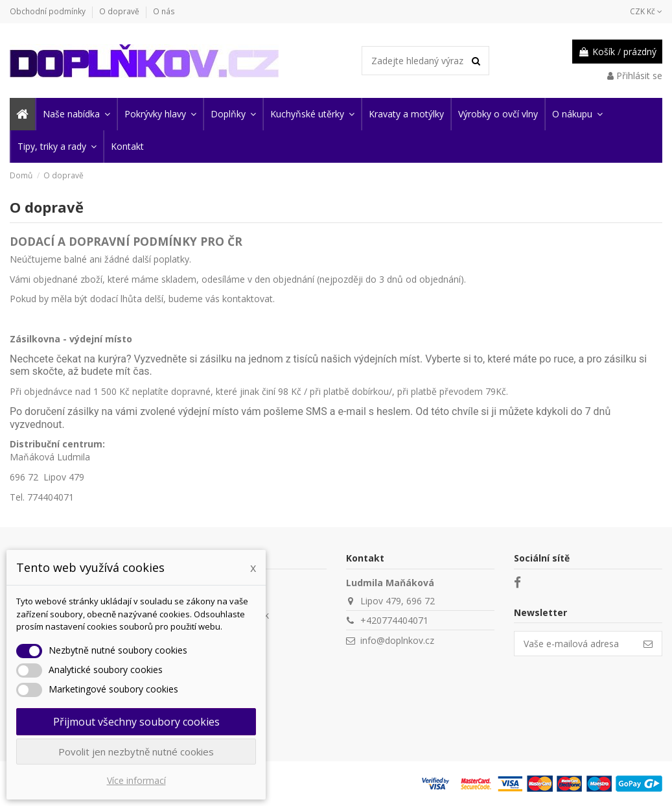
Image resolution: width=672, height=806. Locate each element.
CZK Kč (646, 11)
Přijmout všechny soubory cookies (136, 722)
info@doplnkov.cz (397, 640)
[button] (76, 114)
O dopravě (120, 11)
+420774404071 (394, 620)
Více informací (136, 780)
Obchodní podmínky (49, 11)
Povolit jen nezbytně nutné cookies (136, 752)
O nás (164, 11)
